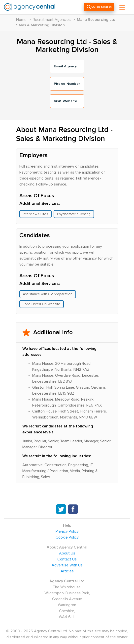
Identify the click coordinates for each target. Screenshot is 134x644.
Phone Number (67, 84)
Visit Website (66, 101)
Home (21, 20)
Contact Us (67, 559)
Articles (67, 571)
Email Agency (65, 66)
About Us (67, 553)
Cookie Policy (67, 537)
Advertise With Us (67, 565)
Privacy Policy (67, 531)
